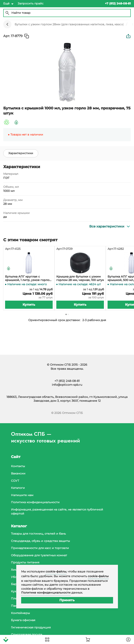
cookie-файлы (56, 571)
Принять (67, 600)
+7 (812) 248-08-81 (67, 381)
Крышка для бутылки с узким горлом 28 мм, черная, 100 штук (80, 278)
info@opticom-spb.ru (67, 385)
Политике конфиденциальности (46, 593)
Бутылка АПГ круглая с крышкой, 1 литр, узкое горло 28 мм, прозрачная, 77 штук (27, 278)
